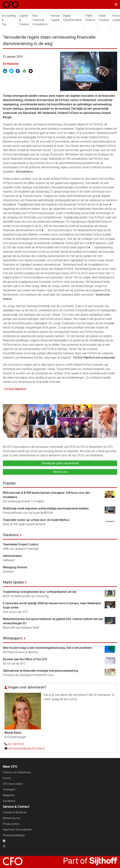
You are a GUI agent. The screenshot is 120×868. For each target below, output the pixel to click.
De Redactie (11, 64)
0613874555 (16, 744)
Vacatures (11, 535)
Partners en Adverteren (17, 772)
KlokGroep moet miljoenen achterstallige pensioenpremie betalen (46, 508)
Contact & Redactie (15, 812)
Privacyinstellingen (14, 835)
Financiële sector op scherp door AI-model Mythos (36, 520)
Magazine (9, 795)
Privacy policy (11, 824)
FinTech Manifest (15, 389)
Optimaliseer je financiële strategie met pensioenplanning (40, 671)
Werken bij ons (12, 818)
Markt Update (13, 582)
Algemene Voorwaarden (17, 830)
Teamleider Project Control (21, 544)
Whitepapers (13, 638)
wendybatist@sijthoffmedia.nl (26, 748)
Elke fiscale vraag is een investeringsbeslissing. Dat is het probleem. (48, 648)
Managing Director (15, 567)
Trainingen (9, 789)
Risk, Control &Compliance (40, 20)
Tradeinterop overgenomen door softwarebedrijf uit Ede (40, 592)
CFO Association (13, 784)
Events (7, 778)
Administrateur (12, 556)
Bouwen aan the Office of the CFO (25, 659)
